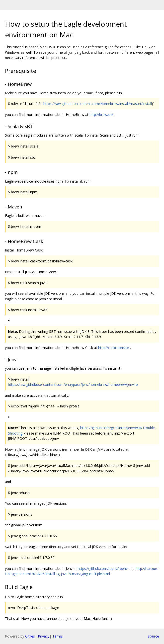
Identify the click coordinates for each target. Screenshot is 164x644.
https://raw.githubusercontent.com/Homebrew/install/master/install (98, 104)
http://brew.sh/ (101, 115)
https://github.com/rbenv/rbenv (103, 569)
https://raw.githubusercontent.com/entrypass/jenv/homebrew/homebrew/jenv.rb (73, 384)
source (154, 636)
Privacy (44, 636)
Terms (58, 636)
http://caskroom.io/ (114, 348)
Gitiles (30, 636)
